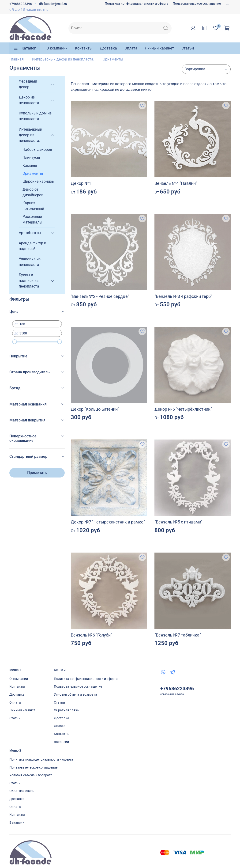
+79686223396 (21, 4)
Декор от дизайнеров (33, 192)
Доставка (108, 48)
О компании (57, 48)
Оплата (131, 48)
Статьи (188, 48)
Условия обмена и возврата (75, 695)
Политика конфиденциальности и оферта (137, 4)
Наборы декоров (37, 150)
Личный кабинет (159, 48)
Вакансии (61, 742)
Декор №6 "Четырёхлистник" (183, 409)
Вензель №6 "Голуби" (91, 635)
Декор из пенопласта (29, 100)
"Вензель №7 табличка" (178, 635)
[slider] (15, 342)
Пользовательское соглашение (197, 4)
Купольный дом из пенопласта (35, 116)
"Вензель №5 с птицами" (178, 522)
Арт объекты (30, 233)
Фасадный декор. (28, 84)
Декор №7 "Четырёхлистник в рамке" (108, 522)
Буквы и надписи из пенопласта (29, 281)
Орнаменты (33, 173)
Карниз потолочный (33, 206)
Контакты (84, 48)
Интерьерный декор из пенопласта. (63, 59)
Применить (37, 473)
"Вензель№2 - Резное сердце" (100, 296)
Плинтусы (31, 157)
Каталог (25, 48)
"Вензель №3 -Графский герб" (183, 296)
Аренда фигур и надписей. (32, 246)
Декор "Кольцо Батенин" (95, 409)
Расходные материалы (32, 219)
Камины (30, 165)
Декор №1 (81, 183)
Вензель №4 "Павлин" (176, 183)
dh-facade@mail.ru (53, 4)
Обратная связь (66, 710)
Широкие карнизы (39, 181)
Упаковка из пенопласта (30, 262)
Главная (17, 59)
